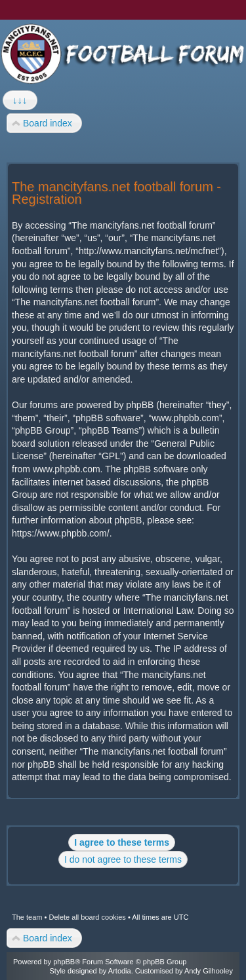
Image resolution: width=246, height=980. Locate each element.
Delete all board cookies (87, 917)
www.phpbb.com (67, 469)
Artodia (120, 971)
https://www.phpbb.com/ (61, 533)
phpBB (64, 962)
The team (27, 917)
